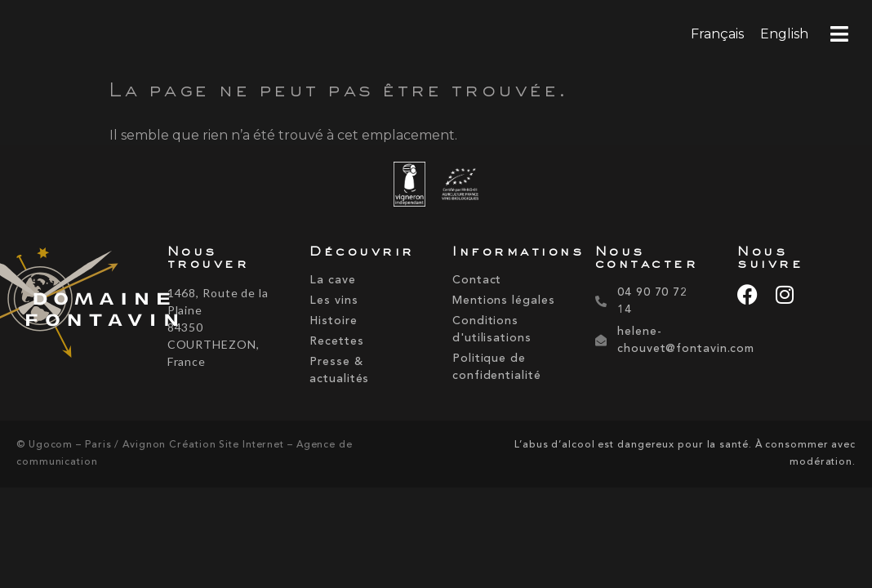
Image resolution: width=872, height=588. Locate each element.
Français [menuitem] (717, 34)
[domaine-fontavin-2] (80, 305)
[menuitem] (717, 34)
